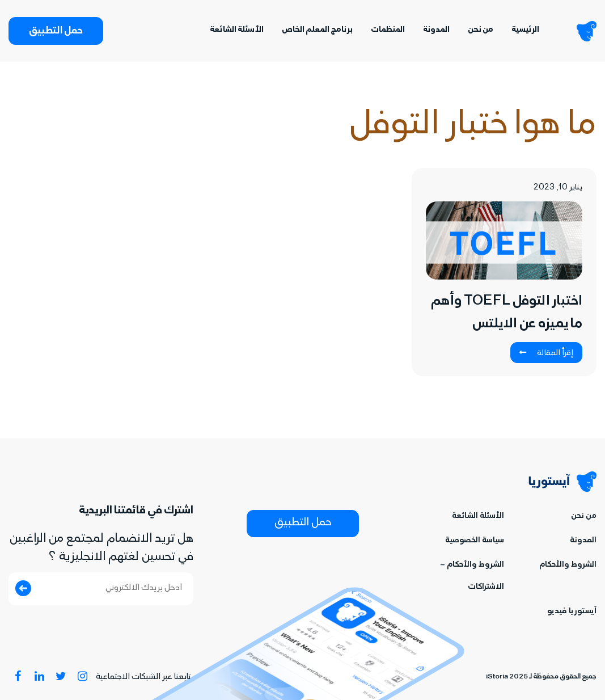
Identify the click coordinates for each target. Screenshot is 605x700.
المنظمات (388, 30)
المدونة (436, 30)
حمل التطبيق (56, 32)
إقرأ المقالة (546, 353)
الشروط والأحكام (568, 565)
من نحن (481, 30)
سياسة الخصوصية (475, 541)
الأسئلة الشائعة (237, 30)
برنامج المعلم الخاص (317, 30)
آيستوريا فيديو (572, 612)
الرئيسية (525, 30)
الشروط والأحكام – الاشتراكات (472, 576)
